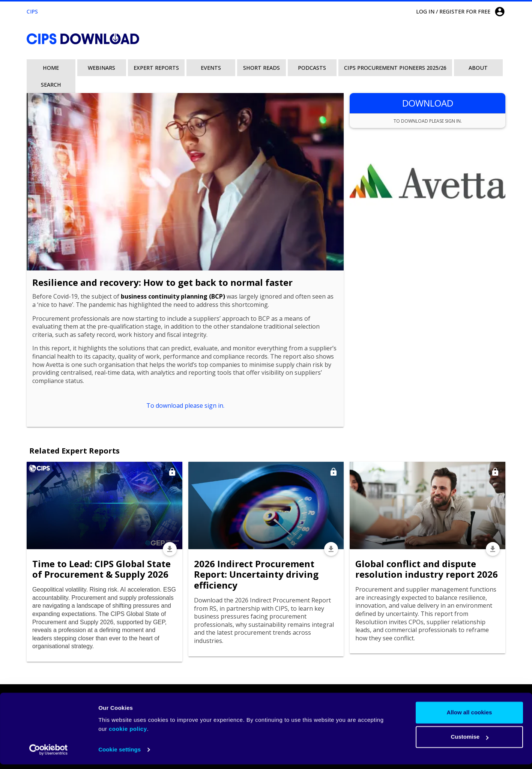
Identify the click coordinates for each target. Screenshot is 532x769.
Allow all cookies (470, 717)
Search (51, 85)
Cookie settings (119, 754)
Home (51, 68)
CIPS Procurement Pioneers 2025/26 (395, 68)
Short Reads (261, 68)
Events (211, 68)
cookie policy (128, 734)
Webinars (101, 68)
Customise (470, 741)
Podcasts (312, 68)
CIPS (32, 11)
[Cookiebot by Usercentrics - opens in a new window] (49, 754)
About (478, 68)
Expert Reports (156, 68)
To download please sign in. (185, 406)
